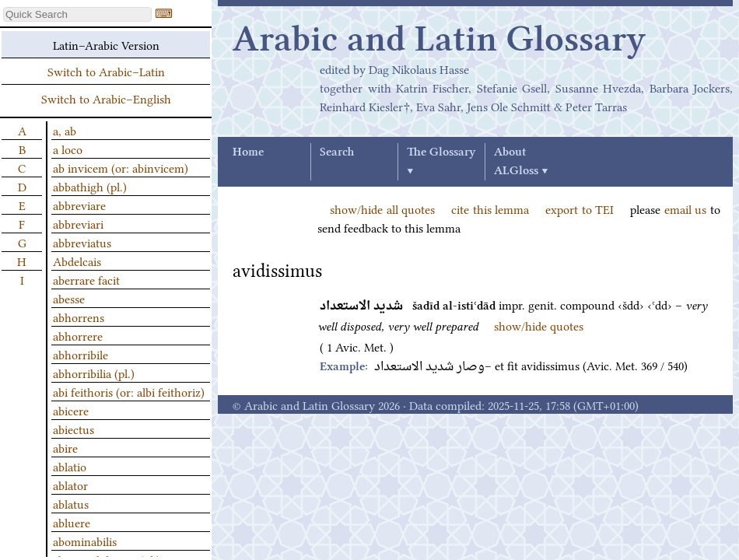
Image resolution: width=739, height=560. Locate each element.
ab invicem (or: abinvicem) (121, 167)
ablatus (71, 503)
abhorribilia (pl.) (94, 373)
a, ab (65, 130)
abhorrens (79, 317)
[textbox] (77, 14)
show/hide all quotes (382, 208)
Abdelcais (77, 261)
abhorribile (81, 354)
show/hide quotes (539, 325)
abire (65, 447)
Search (337, 152)
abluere (72, 522)
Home (248, 152)
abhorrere (78, 335)
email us (686, 208)
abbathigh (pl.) (90, 186)
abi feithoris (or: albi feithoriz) (129, 391)
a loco (68, 149)
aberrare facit (86, 279)
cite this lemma (490, 208)
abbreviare (79, 205)
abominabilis (85, 541)
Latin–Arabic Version (106, 44)
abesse (69, 298)
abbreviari (78, 223)
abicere (71, 410)
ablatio (70, 466)
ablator (70, 485)
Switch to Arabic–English (106, 98)
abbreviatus (82, 242)
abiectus (74, 429)
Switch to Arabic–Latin (106, 71)
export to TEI (580, 208)
